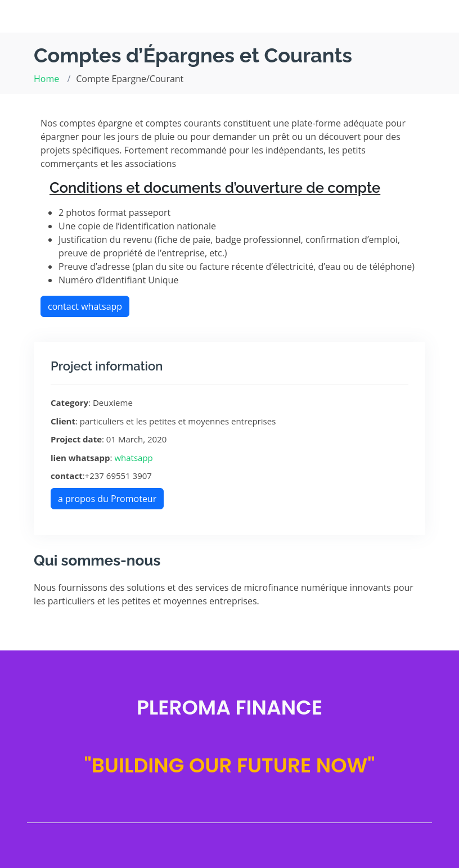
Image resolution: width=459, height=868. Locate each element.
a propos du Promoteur (107, 499)
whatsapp (133, 458)
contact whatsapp (85, 306)
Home (46, 79)
